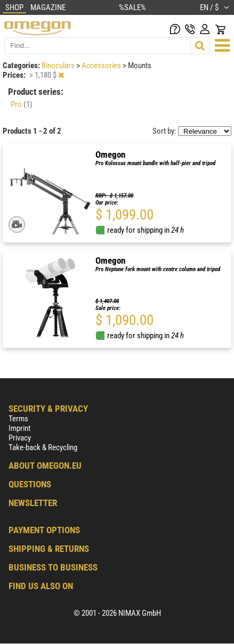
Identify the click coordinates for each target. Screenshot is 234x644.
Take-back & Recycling (43, 447)
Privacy (20, 438)
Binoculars (59, 66)
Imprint (19, 428)
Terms (18, 419)
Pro (22, 104)
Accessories (102, 66)
